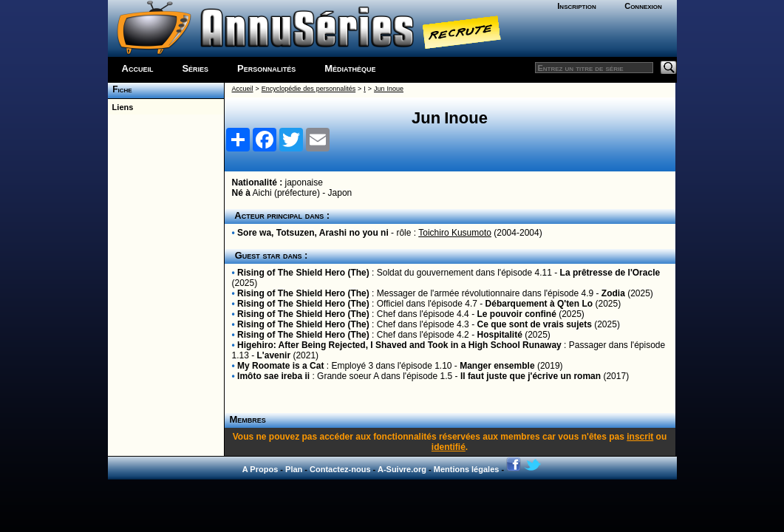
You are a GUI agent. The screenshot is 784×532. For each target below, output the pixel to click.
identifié (449, 447)
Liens (121, 107)
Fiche (120, 89)
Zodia (613, 293)
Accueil (138, 68)
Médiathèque (350, 68)
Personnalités (266, 68)
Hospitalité (499, 335)
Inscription (576, 6)
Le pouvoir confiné (516, 314)
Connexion (643, 6)
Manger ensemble (497, 366)
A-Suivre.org (402, 469)
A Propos (260, 469)
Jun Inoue (389, 89)
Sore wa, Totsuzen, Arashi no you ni (313, 233)
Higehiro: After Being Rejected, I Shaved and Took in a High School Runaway (399, 345)
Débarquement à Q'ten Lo (539, 304)
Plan (294, 469)
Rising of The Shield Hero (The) (303, 273)
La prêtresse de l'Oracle (610, 273)
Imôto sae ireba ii (273, 376)
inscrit (640, 437)
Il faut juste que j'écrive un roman (531, 376)
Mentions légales (467, 469)
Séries (195, 68)
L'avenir (274, 355)
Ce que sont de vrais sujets (534, 324)
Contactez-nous (340, 469)
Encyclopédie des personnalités (309, 89)
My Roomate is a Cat (280, 366)
